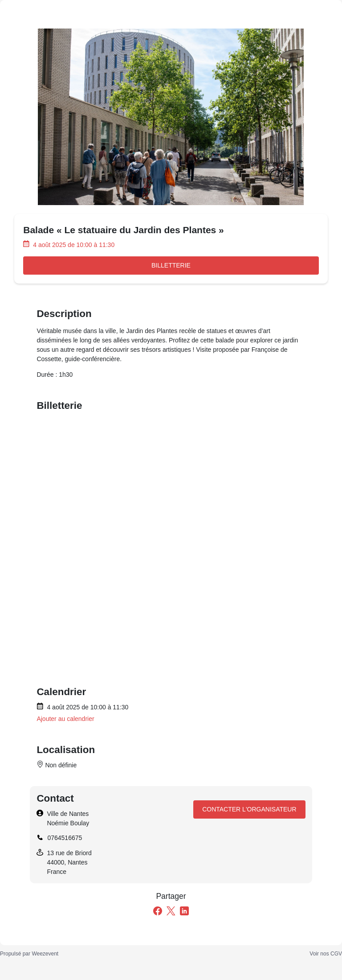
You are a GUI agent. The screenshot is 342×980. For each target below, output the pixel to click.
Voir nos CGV (326, 954)
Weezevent (45, 954)
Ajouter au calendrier (65, 719)
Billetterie (171, 265)
